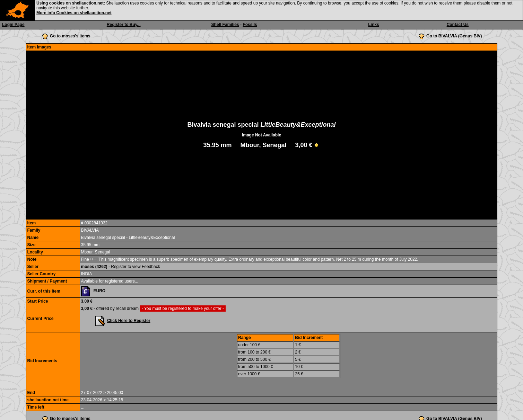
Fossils (250, 25)
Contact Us (458, 25)
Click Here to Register (129, 321)
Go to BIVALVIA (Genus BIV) (454, 36)
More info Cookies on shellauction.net (74, 13)
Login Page (13, 25)
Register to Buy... (124, 25)
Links (373, 25)
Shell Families (225, 25)
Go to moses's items (70, 36)
